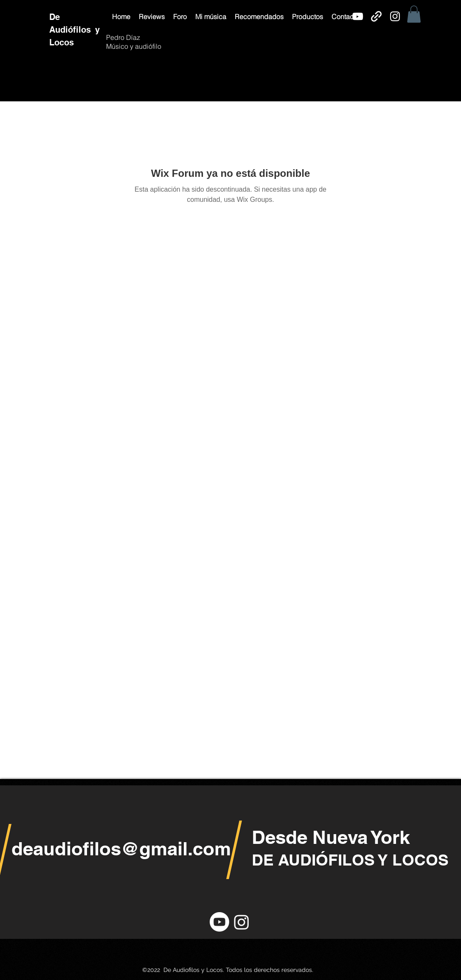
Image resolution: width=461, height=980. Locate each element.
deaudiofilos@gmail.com (121, 849)
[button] (152, 17)
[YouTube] (358, 16)
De (56, 17)
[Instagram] (395, 16)
